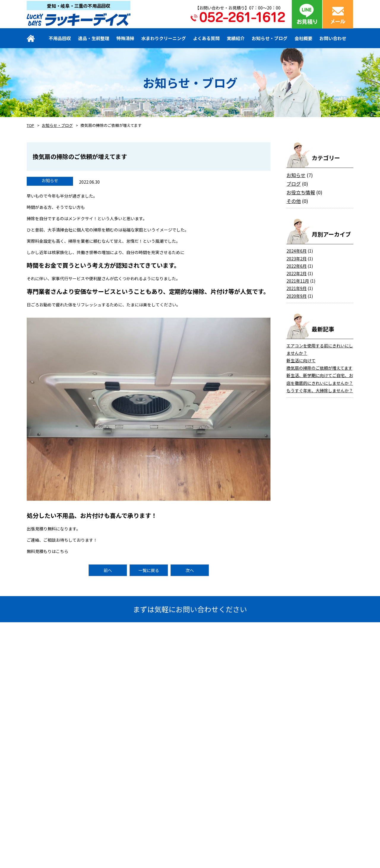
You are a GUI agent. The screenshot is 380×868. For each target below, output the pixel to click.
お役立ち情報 (301, 192)
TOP (30, 125)
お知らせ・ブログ (57, 125)
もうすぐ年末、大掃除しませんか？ (320, 390)
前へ (108, 570)
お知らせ (296, 175)
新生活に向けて (301, 360)
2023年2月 (297, 259)
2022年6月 (297, 266)
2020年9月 (297, 296)
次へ (190, 570)
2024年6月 (297, 251)
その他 (294, 201)
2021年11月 (298, 281)
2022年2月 (297, 273)
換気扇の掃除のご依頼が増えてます (319, 368)
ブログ (294, 184)
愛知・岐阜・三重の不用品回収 (79, 5)
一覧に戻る (149, 570)
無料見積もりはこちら (47, 551)
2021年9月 (297, 288)
